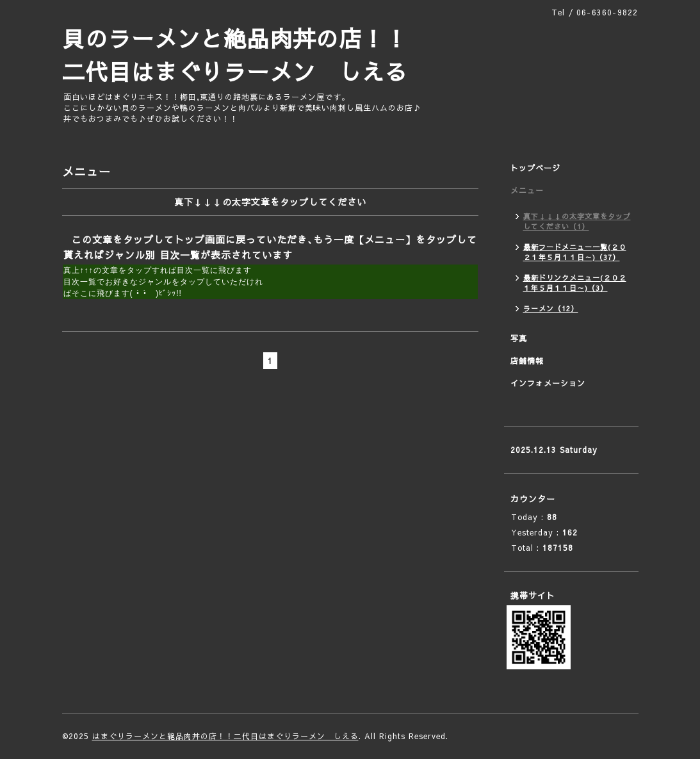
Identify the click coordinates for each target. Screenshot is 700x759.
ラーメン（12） (551, 308)
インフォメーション (548, 383)
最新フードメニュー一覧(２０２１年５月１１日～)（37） (575, 252)
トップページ (535, 168)
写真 (519, 338)
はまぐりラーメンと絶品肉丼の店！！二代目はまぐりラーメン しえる (225, 736)
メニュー (527, 190)
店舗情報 (527, 361)
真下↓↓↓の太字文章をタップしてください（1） (577, 221)
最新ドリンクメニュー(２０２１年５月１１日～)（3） (575, 283)
